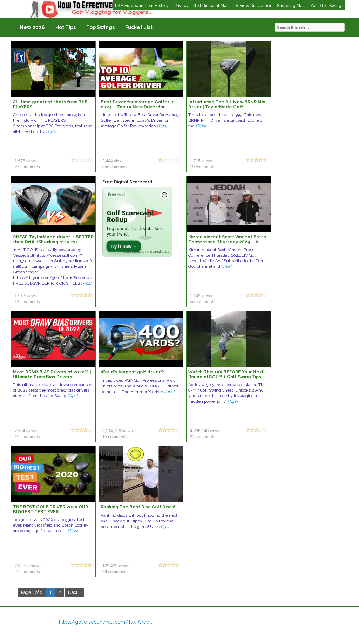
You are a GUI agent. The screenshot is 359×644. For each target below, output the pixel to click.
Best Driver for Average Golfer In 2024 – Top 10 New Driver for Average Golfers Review (138, 107)
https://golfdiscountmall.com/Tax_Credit (105, 622)
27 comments (27, 167)
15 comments (27, 437)
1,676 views (26, 161)
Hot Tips (66, 27)
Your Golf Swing (326, 6)
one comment (115, 167)
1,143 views (201, 296)
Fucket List (139, 27)
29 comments (115, 572)
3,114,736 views (118, 431)
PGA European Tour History (142, 6)
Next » (75, 592)
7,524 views (26, 431)
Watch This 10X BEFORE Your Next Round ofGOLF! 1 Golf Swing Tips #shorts (226, 377)
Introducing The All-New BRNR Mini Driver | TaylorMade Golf (227, 104)
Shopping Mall (291, 6)
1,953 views (26, 296)
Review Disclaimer (253, 6)
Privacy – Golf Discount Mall (201, 6)
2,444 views (113, 161)
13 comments (27, 302)
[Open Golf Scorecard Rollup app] (137, 222)
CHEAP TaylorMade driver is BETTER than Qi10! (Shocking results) (53, 239)
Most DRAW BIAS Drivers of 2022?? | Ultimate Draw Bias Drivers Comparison (52, 377)
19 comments (203, 167)
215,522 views (28, 566)
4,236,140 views (205, 431)
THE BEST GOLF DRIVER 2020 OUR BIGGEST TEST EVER (50, 509)
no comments (203, 302)
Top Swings (100, 27)
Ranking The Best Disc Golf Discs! (138, 507)
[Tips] (51, 131)
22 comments (203, 437)
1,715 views (201, 161)
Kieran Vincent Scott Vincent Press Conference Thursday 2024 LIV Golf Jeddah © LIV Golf (227, 242)
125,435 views (116, 566)
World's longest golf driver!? (132, 372)
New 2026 (32, 27)
